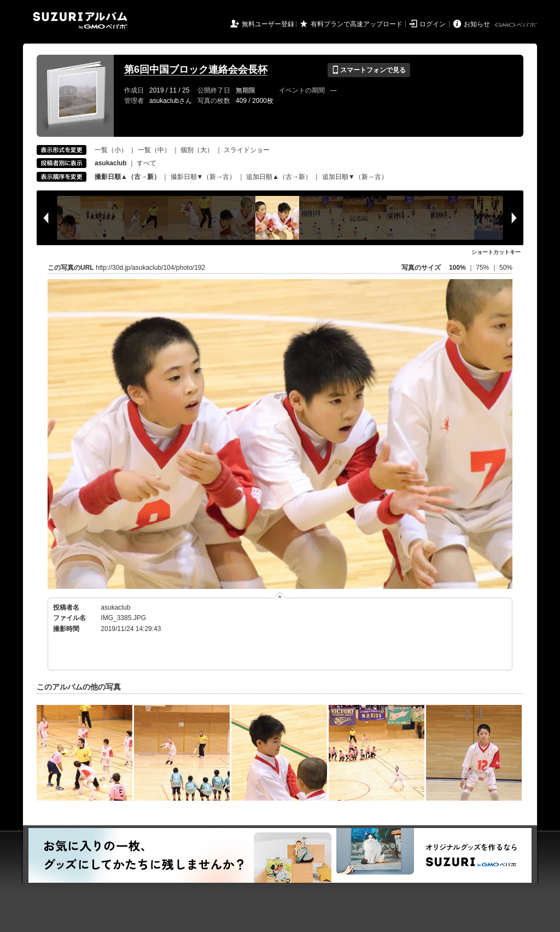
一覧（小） (111, 150)
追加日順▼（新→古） (355, 177)
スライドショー (247, 150)
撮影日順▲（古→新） (127, 177)
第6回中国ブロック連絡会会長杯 (196, 70)
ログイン (433, 24)
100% (457, 268)
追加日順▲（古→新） (279, 177)
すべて (147, 163)
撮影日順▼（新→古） (203, 177)
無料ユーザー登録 (268, 24)
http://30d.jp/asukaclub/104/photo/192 (150, 268)
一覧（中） (154, 150)
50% (506, 268)
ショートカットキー (496, 252)
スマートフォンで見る (369, 70)
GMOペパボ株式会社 (517, 25)
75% (483, 268)
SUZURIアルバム (80, 21)
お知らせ (477, 24)
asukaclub (115, 607)
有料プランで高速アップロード (357, 24)
